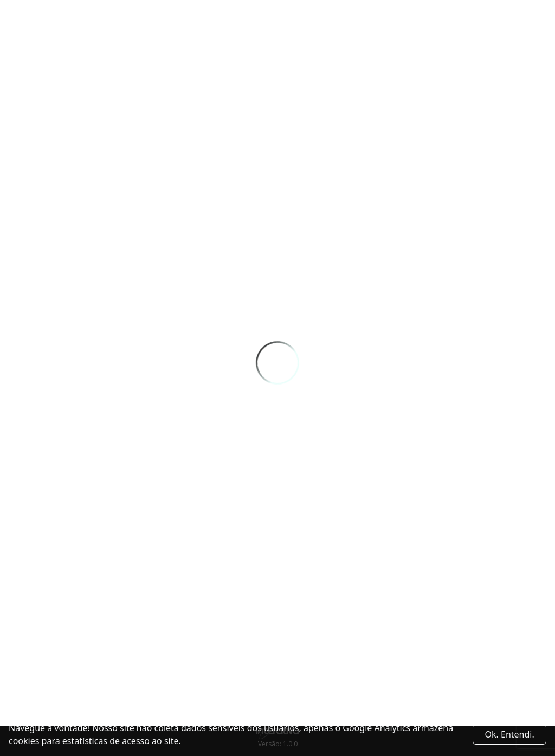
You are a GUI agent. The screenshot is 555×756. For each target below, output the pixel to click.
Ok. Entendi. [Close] (510, 734)
